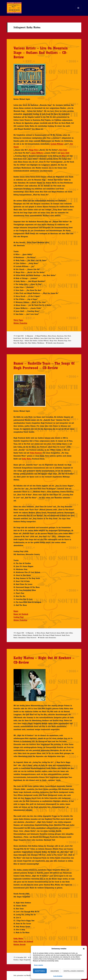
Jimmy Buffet (61, 633)
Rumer (16, 611)
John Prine (52, 338)
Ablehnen (55, 971)
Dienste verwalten (39, 965)
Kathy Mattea (60, 338)
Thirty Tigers (18, 320)
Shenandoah (22, 638)
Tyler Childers (32, 343)
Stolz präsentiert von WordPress (23, 975)
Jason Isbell (65, 153)
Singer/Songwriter (25, 960)
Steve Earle (63, 150)
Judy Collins (69, 633)
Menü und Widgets (78, 11)
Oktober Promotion (20, 323)
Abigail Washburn (42, 336)
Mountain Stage (63, 341)
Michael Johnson (27, 635)
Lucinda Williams (57, 144)
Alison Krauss (52, 336)
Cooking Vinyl (19, 617)
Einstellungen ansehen (74, 971)
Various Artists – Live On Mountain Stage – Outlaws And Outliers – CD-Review (41, 53)
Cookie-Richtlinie (58, 976)
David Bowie (17, 338)
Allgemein (30, 336)
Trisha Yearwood (36, 453)
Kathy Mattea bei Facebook (23, 941)
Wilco (64, 156)
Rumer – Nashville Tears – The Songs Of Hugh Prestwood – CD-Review (44, 366)
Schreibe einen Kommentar (56, 343)
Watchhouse (41, 343)
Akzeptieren (40, 971)
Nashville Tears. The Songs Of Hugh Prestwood (47, 635)
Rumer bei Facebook (21, 614)
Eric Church (25, 338)
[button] (84, 949)
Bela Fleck (68, 336)
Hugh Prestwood (51, 633)
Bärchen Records (20, 944)
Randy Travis (66, 635)
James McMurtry (37, 153)
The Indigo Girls (22, 343)
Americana (60, 336)
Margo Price (33, 150)
